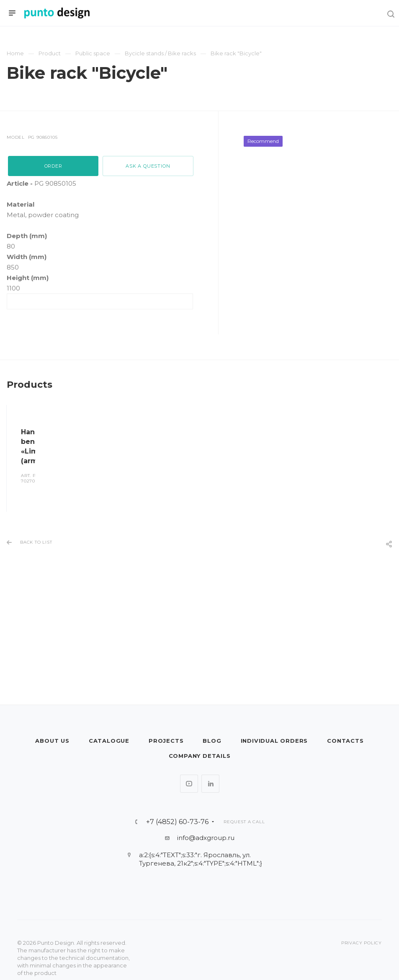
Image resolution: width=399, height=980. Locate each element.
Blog (212, 741)
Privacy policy (362, 943)
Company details (200, 756)
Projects (166, 741)
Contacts (345, 741)
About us (52, 741)
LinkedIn (210, 784)
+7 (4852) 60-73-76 (177, 822)
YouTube (189, 784)
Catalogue (109, 741)
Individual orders (274, 741)
